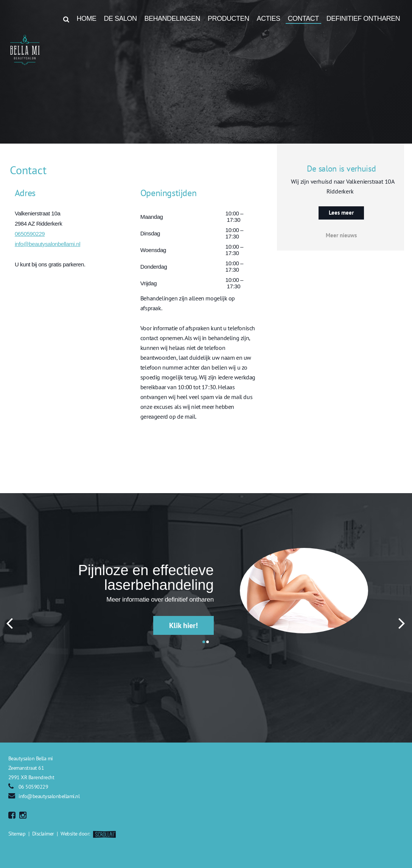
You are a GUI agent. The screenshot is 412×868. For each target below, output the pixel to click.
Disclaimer (43, 834)
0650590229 (30, 234)
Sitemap (17, 834)
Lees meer (341, 213)
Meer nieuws (341, 235)
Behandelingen (172, 19)
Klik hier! (183, 625)
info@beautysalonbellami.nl (47, 244)
